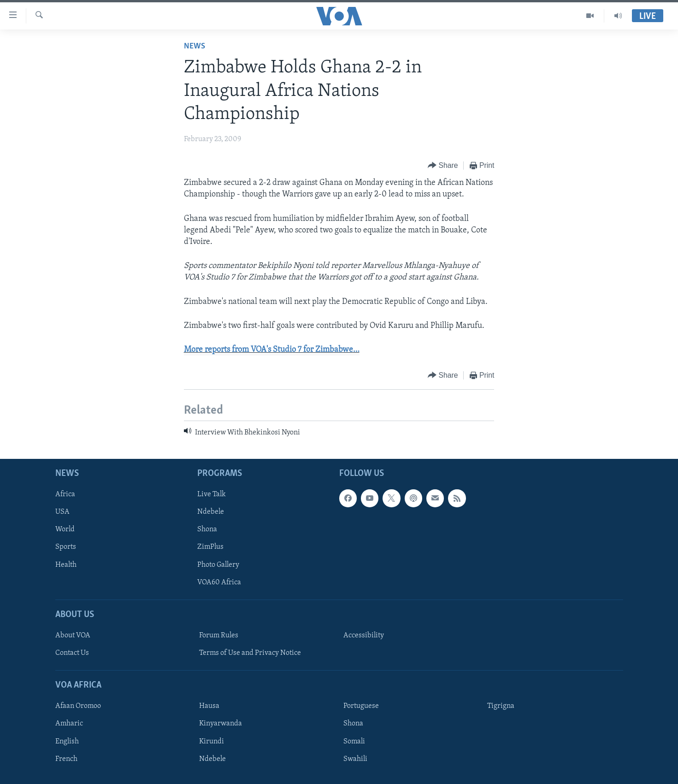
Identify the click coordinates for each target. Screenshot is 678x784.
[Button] (443, 166)
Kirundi (212, 741)
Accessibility (364, 636)
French (66, 759)
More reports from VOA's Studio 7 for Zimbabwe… (272, 350)
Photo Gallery (218, 564)
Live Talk (212, 494)
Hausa (209, 706)
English (67, 741)
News (195, 46)
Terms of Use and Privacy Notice (250, 653)
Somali (354, 741)
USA (62, 512)
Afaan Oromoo (78, 706)
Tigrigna (501, 706)
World (65, 529)
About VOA (73, 636)
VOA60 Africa (219, 582)
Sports (66, 547)
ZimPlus (210, 547)
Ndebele (211, 512)
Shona (207, 529)
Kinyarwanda (221, 724)
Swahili (355, 759)
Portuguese (361, 706)
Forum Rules (219, 636)
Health (66, 564)
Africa (65, 494)
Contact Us (72, 653)
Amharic (69, 724)
